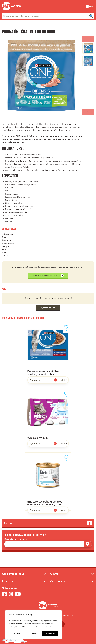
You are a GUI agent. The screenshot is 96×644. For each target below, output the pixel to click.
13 (67, 395)
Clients (54, 574)
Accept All (50, 633)
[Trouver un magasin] (88, 544)
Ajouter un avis (48, 308)
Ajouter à (40, 381)
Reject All (34, 633)
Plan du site (68, 616)
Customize (17, 633)
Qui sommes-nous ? (14, 574)
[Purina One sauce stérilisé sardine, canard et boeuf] (48, 351)
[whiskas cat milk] (48, 416)
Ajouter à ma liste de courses (48, 276)
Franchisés (9, 581)
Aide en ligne (58, 581)
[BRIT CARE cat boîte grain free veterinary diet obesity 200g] (48, 482)
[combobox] (48, 16)
